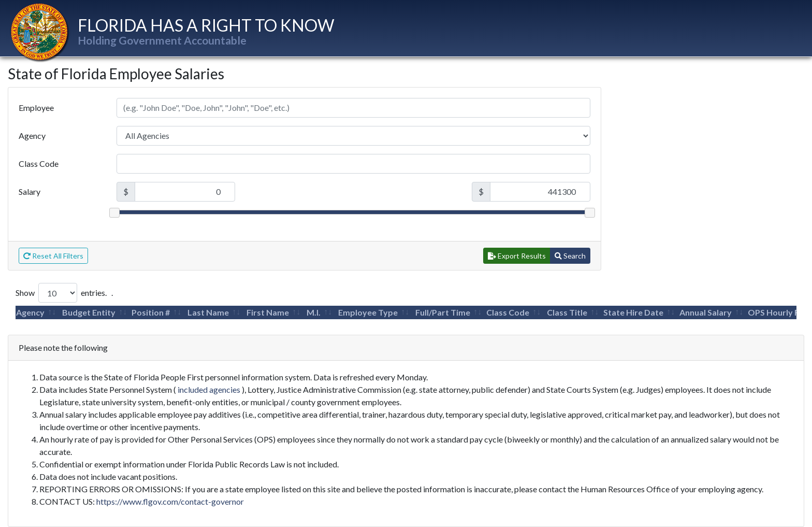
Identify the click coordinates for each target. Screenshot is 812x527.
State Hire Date (633, 312)
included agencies (209, 389)
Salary (30, 191)
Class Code (39, 163)
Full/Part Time (443, 312)
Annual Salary (706, 312)
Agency (32, 136)
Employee (36, 108)
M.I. (314, 312)
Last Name (208, 312)
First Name (268, 312)
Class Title (567, 312)
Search (570, 256)
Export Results (517, 256)
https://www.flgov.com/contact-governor (170, 501)
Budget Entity (89, 312)
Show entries (60, 293)
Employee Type (368, 312)
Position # (151, 312)
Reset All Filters (53, 256)
